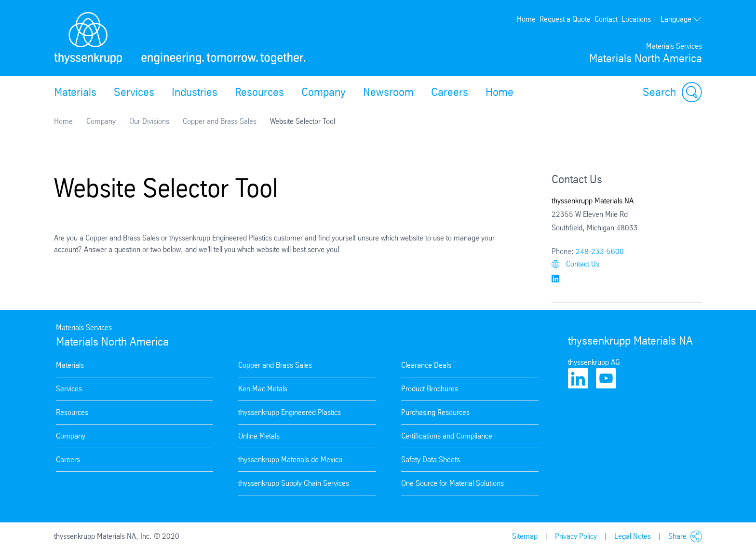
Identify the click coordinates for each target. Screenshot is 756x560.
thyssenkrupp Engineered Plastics (290, 412)
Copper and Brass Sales (220, 121)
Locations (636, 19)
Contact (606, 19)
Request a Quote (565, 19)
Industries (195, 92)
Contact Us (575, 264)
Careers (450, 92)
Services (134, 92)
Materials (75, 92)
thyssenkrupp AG (594, 362)
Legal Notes (633, 536)
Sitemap (525, 536)
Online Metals (259, 436)
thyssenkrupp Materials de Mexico (290, 460)
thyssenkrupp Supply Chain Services (294, 483)
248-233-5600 (600, 251)
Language (681, 19)
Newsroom (388, 92)
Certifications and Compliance (447, 436)
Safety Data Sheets (431, 460)
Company (324, 92)
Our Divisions (149, 121)
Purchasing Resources (435, 412)
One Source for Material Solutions (452, 483)
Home (526, 19)
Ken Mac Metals (263, 389)
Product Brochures (430, 389)
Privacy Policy (576, 536)
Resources (259, 92)
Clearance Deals (426, 365)
